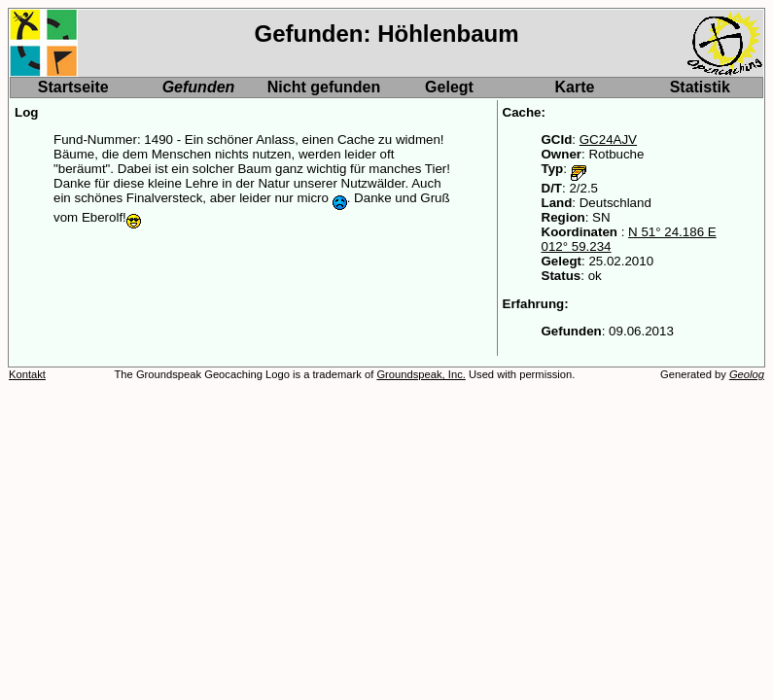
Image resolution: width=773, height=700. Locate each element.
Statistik (700, 87)
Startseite (73, 87)
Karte (575, 87)
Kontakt (27, 374)
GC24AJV (608, 140)
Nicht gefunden (324, 87)
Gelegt (449, 87)
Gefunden (199, 87)
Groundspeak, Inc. (421, 374)
